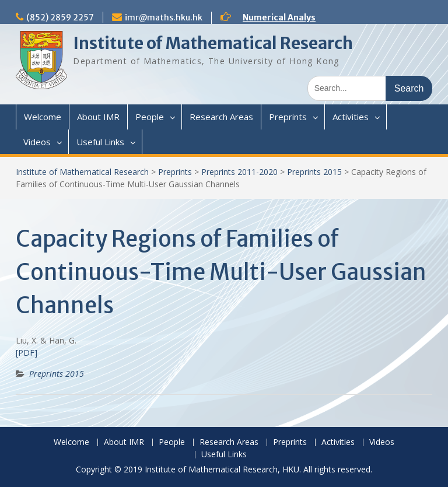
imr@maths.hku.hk (164, 17)
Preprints (288, 117)
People (150, 117)
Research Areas (221, 117)
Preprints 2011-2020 (239, 172)
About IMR (98, 117)
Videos (37, 142)
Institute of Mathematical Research (213, 43)
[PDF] (27, 353)
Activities (351, 117)
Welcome (43, 117)
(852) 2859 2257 (60, 17)
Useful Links (100, 142)
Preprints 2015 (314, 172)
